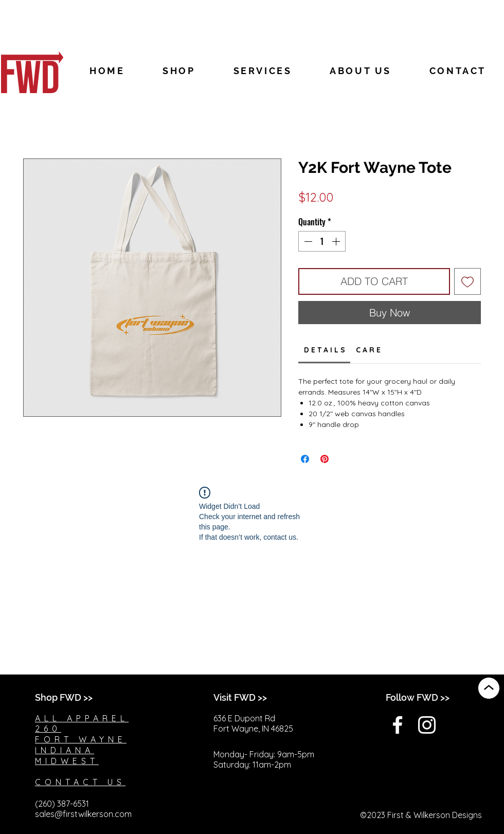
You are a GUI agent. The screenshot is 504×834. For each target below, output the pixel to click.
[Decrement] (307, 241)
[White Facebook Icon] (398, 725)
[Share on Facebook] (305, 459)
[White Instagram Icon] (427, 725)
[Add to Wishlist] (467, 281)
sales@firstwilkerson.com (83, 814)
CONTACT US (80, 782)
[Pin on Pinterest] (325, 459)
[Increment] (337, 241)
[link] (325, 350)
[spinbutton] (322, 241)
